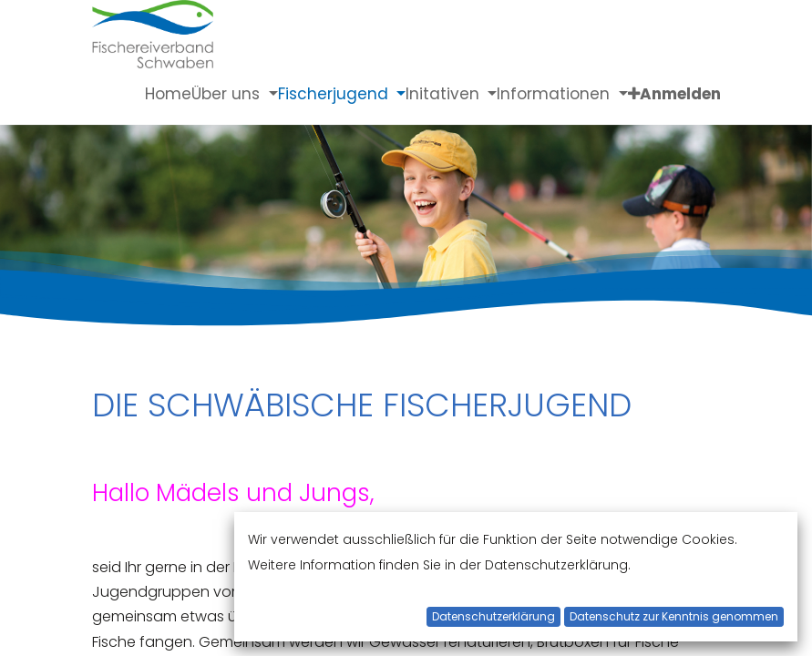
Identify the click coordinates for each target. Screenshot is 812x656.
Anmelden (680, 94)
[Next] (751, 210)
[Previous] (61, 210)
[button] (634, 94)
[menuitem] (168, 94)
